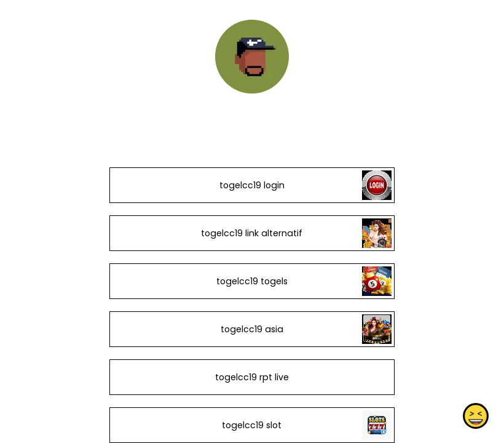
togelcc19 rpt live (252, 377)
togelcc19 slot (252, 425)
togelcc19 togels (252, 281)
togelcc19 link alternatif (252, 233)
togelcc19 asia (252, 329)
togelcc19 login (252, 185)
